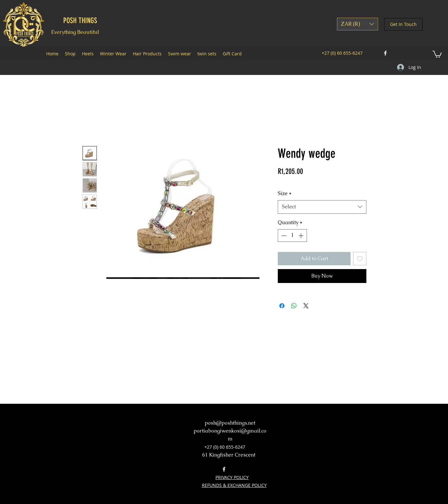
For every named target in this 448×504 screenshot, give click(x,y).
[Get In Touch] (403, 24)
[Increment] (302, 236)
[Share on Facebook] (282, 306)
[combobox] (322, 207)
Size (285, 193)
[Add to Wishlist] (360, 259)
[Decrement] (283, 236)
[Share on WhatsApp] (294, 306)
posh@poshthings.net (230, 423)
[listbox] (358, 24)
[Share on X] (306, 306)
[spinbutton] (292, 236)
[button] (358, 24)
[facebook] (385, 53)
